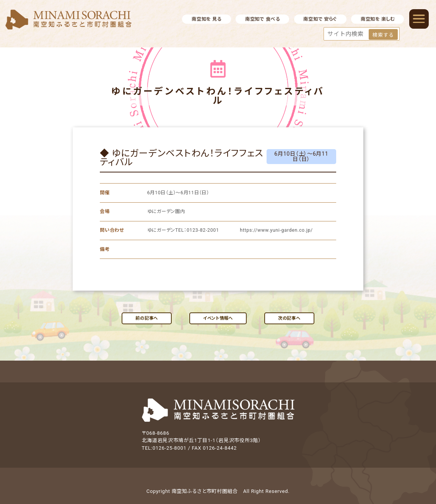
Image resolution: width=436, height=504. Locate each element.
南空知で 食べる (263, 19)
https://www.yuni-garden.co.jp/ (276, 230)
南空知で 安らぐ (320, 19)
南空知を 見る (207, 19)
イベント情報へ (218, 318)
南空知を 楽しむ (378, 19)
